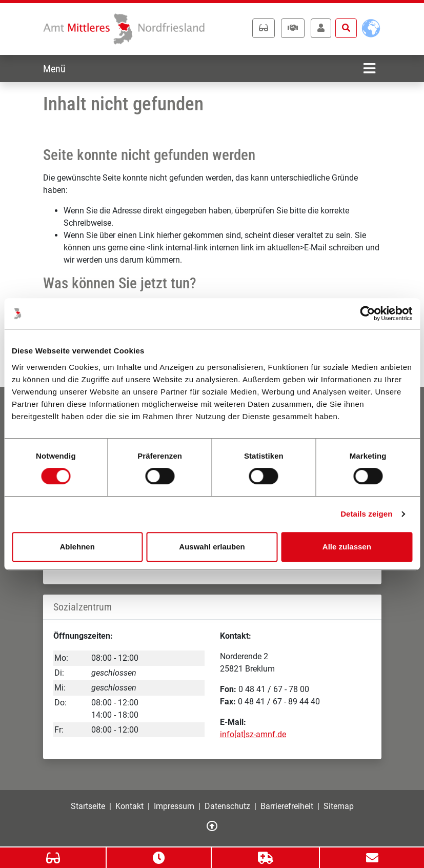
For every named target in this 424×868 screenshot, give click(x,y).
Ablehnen (77, 547)
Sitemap (339, 806)
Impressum (174, 806)
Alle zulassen (347, 547)
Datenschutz (227, 806)
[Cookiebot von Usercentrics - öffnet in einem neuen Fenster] (367, 313)
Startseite (88, 806)
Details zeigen (366, 514)
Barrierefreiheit (287, 806)
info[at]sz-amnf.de (253, 734)
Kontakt (129, 806)
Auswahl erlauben (212, 547)
